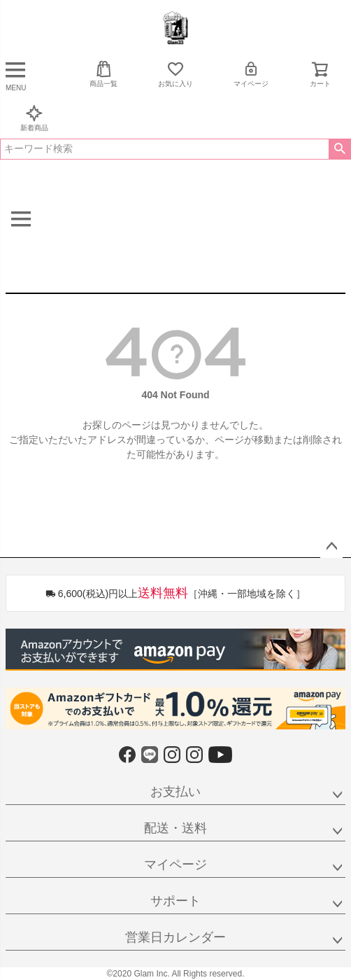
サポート (175, 901)
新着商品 (34, 118)
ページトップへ (331, 547)
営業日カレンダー (175, 937)
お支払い (175, 792)
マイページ (251, 74)
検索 (339, 149)
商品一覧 (103, 74)
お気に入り (175, 74)
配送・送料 (175, 828)
